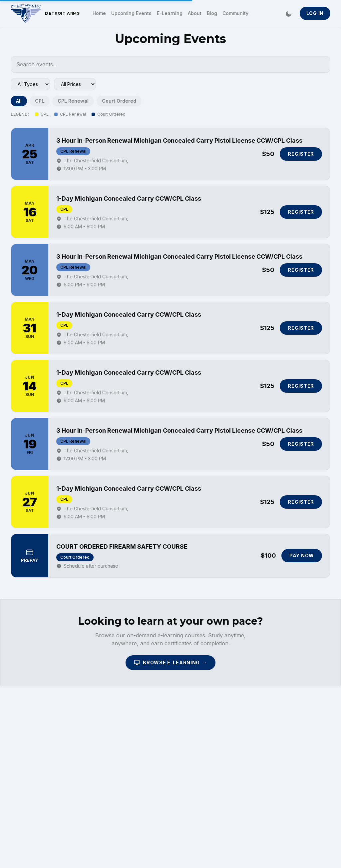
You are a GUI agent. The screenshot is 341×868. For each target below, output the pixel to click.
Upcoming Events (131, 13)
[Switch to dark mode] (288, 13)
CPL (40, 101)
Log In (315, 13)
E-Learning (170, 13)
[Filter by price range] (75, 84)
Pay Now (302, 555)
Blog (212, 13)
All (19, 101)
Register (301, 154)
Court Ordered (119, 101)
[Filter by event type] (30, 84)
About (195, 13)
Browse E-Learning (170, 663)
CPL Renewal (73, 101)
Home (99, 13)
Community (235, 13)
